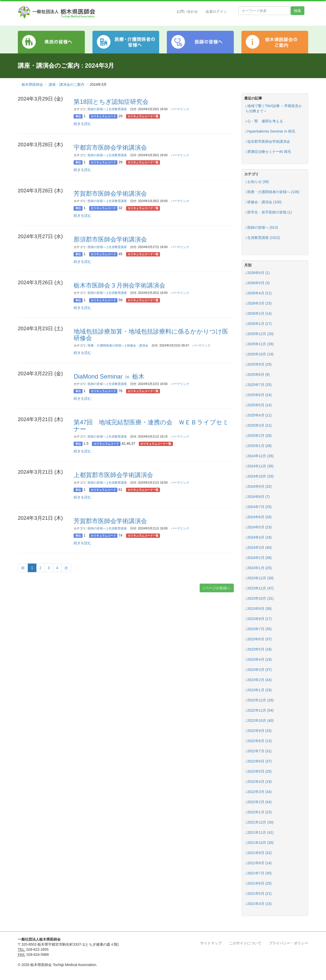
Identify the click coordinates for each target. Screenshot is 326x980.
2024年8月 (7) (258, 497)
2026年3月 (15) (259, 303)
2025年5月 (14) (259, 405)
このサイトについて (245, 943)
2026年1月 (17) (259, 324)
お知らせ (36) (257, 182)
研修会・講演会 (138, 345)
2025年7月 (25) (259, 385)
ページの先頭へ (217, 588)
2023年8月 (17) (259, 619)
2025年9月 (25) (259, 364)
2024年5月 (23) (259, 527)
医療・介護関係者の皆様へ (106, 345)
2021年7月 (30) (259, 873)
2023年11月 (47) (260, 588)
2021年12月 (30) (260, 822)
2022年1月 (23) (259, 812)
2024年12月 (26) (260, 456)
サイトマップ (211, 943)
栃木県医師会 (32, 84)
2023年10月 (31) (260, 599)
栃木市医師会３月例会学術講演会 (119, 285)
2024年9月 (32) (259, 487)
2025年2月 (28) (259, 436)
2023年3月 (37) (259, 670)
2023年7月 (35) (259, 629)
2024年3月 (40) (259, 548)
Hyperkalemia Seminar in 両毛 (270, 131)
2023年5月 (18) (259, 649)
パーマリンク (180, 109)
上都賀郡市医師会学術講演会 (113, 475)
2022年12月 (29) (260, 700)
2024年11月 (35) (260, 466)
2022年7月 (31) (259, 751)
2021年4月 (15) (259, 904)
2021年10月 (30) (260, 843)
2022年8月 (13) (259, 741)
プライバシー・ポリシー (289, 943)
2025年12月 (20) (260, 334)
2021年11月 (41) (260, 833)
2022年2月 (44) (259, 802)
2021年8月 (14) (259, 863)
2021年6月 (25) (259, 883)
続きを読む (83, 124)
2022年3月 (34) (259, 792)
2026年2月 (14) (259, 314)
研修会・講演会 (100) (264, 202)
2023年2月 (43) (259, 680)
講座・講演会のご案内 (66, 84)
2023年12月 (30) (260, 578)
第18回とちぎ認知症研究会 (111, 102)
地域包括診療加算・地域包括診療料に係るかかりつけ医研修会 (151, 335)
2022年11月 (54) (260, 710)
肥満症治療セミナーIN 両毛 (268, 152)
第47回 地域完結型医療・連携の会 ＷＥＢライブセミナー (151, 426)
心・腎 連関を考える (264, 121)
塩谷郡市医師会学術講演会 (268, 142)
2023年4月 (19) (259, 660)
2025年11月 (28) (260, 344)
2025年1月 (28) (259, 446)
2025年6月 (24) (259, 395)
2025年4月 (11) (259, 415)
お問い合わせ (187, 11)
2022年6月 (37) (259, 761)
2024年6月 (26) (259, 517)
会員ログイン (216, 11)
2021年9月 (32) (259, 853)
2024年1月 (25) (259, 568)
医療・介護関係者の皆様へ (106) (273, 192)
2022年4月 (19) (259, 782)
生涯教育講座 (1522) (263, 238)
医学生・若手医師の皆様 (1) (269, 212)
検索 (297, 11)
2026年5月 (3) (258, 283)
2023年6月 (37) (259, 639)
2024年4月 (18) (259, 537)
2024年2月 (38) (259, 558)
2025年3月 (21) (259, 426)
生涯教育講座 (118, 109)
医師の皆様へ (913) (262, 228)
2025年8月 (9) (258, 375)
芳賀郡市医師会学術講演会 (110, 193)
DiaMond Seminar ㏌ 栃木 (109, 376)
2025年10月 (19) (260, 354)
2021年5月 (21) (259, 894)
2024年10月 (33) (260, 476)
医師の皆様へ (97, 109)
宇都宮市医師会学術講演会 (110, 147)
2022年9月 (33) (259, 731)
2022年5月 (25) (259, 772)
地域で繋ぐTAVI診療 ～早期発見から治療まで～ (274, 108)
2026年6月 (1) (258, 273)
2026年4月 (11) (259, 293)
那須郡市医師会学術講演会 (110, 239)
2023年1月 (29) (259, 690)
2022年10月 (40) (260, 721)
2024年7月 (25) (259, 507)
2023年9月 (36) (259, 609)
